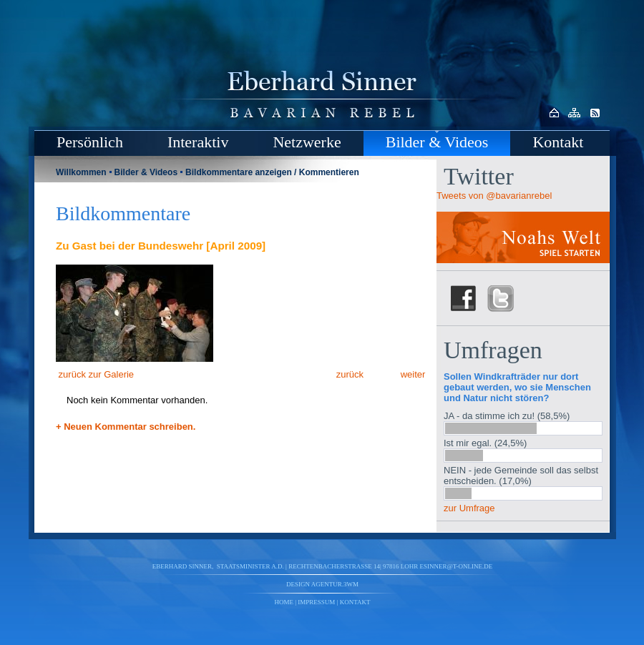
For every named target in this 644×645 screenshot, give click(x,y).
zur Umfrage (469, 508)
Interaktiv (198, 142)
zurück (348, 374)
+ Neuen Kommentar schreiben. (126, 427)
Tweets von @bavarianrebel (494, 196)
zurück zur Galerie (95, 374)
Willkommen (81, 172)
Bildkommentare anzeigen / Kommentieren (272, 172)
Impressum (316, 602)
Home (284, 602)
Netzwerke (307, 142)
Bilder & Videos (437, 142)
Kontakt (558, 142)
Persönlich (90, 142)
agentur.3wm (335, 584)
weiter (414, 374)
